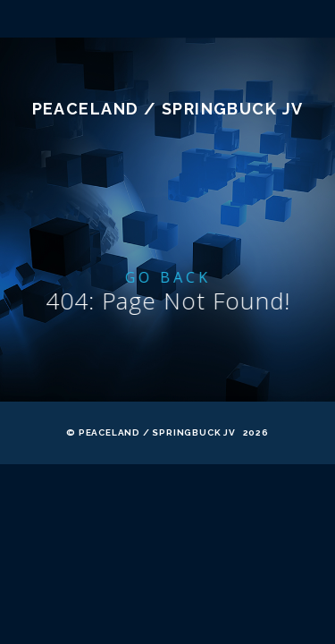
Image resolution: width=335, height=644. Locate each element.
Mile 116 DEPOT (168, 118)
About (168, 52)
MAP (167, 85)
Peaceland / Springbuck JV (168, 202)
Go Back (170, 370)
